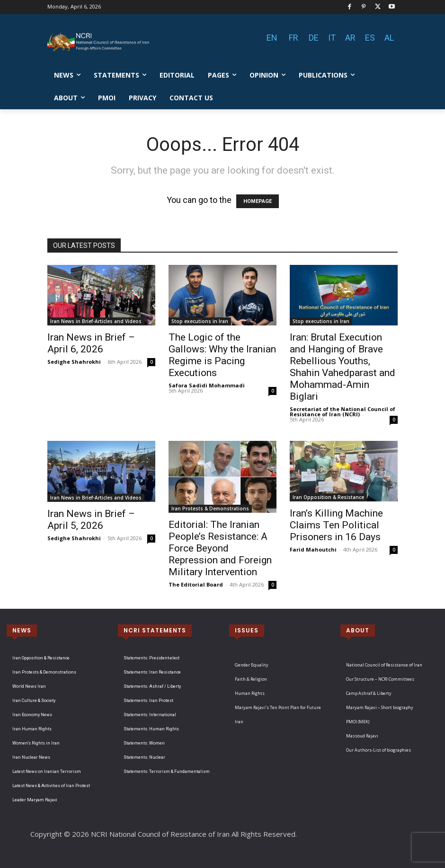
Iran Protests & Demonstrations (210, 509)
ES (370, 38)
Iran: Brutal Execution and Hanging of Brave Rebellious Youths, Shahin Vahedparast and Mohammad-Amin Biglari (343, 367)
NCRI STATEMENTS (155, 630)
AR (350, 38)
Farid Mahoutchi (313, 549)
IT (332, 38)
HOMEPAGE (258, 201)
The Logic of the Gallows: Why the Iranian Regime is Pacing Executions (222, 355)
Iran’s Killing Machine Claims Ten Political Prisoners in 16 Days (336, 525)
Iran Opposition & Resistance (328, 497)
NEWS (22, 630)
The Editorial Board (196, 584)
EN (272, 38)
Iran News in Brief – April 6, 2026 (91, 343)
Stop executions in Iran (200, 321)
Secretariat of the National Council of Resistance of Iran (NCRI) (343, 412)
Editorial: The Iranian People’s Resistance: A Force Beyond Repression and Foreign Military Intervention (220, 548)
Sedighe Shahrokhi (74, 362)
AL (389, 38)
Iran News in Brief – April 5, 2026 (91, 520)
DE (314, 38)
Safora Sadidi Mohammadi (207, 385)
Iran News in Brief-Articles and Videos (96, 321)
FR (294, 38)
